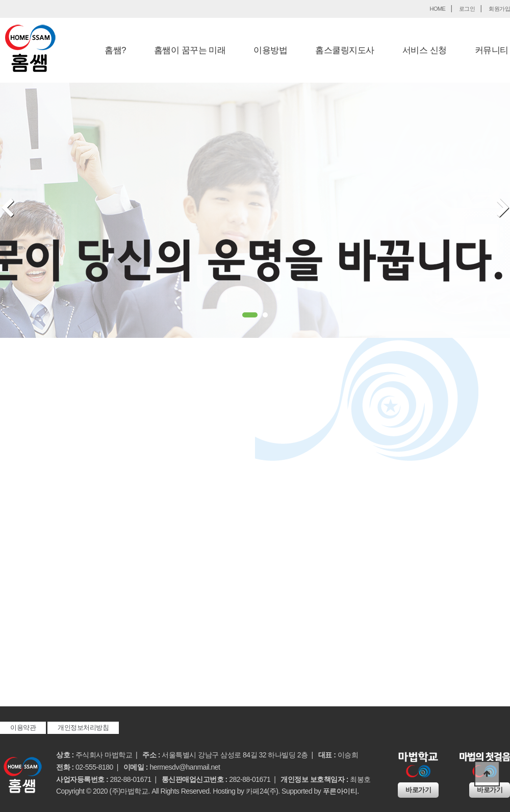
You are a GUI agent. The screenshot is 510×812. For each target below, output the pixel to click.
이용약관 (23, 728)
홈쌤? (115, 50)
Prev (7, 209)
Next (503, 209)
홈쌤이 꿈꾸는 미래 (190, 50)
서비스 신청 (425, 50)
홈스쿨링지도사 (345, 50)
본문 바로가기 (0, 0)
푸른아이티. (341, 791)
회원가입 (499, 9)
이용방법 (270, 50)
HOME (437, 9)
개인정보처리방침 (83, 728)
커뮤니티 (492, 50)
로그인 (467, 9)
